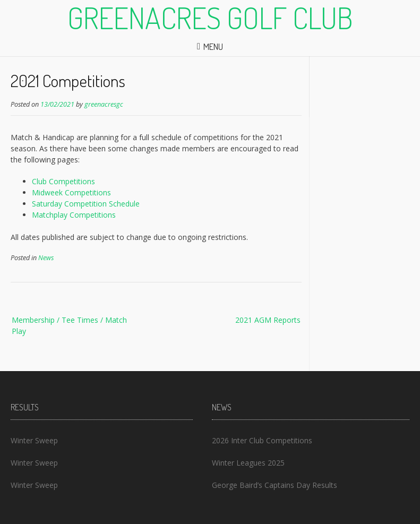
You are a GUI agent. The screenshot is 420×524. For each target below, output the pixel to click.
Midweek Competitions (71, 192)
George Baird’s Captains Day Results (275, 485)
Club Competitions (63, 181)
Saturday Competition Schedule (86, 204)
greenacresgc (104, 104)
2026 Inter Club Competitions (262, 440)
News (46, 258)
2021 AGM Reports (268, 320)
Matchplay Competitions (74, 215)
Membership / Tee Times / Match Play (69, 325)
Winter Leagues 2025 (248, 463)
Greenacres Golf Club (210, 18)
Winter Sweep (34, 440)
